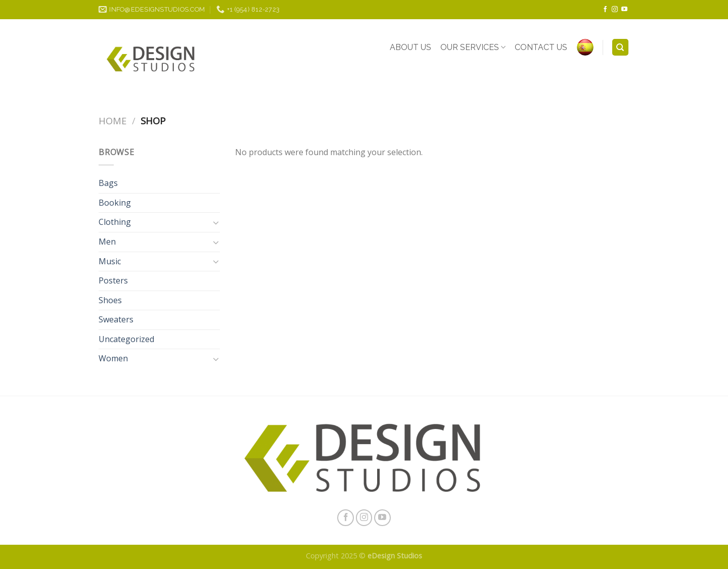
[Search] (621, 47)
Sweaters (116, 319)
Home (112, 121)
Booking (115, 203)
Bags (108, 183)
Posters (113, 280)
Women (113, 358)
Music (110, 261)
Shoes (110, 300)
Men (107, 242)
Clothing (115, 222)
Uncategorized (126, 339)
